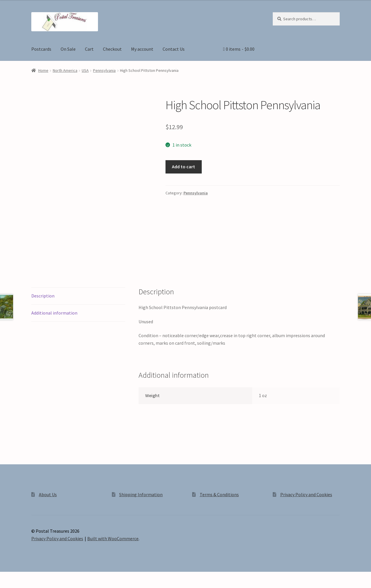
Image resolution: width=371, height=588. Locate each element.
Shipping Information (141, 494)
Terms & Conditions (219, 494)
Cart (89, 49)
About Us (48, 494)
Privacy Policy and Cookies (306, 494)
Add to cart (183, 167)
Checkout (112, 49)
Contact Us (174, 49)
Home (43, 70)
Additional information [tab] (54, 313)
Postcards (41, 49)
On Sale (68, 49)
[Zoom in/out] (7, 577)
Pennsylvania (104, 70)
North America (65, 70)
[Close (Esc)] (49, 577)
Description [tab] (43, 296)
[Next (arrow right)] (20, 585)
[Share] (35, 577)
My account (142, 49)
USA (85, 70)
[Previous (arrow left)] (7, 585)
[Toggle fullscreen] (20, 577)
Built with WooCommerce (113, 538)
